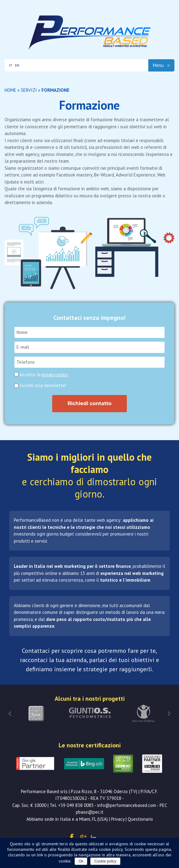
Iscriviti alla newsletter (40, 385)
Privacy (118, 819)
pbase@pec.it (90, 812)
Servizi (29, 90)
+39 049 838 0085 (76, 805)
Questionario (140, 819)
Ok (81, 861)
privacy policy (55, 375)
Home (10, 90)
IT (11, 65)
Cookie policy (105, 861)
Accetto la (44, 375)
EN (17, 65)
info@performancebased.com (127, 805)
